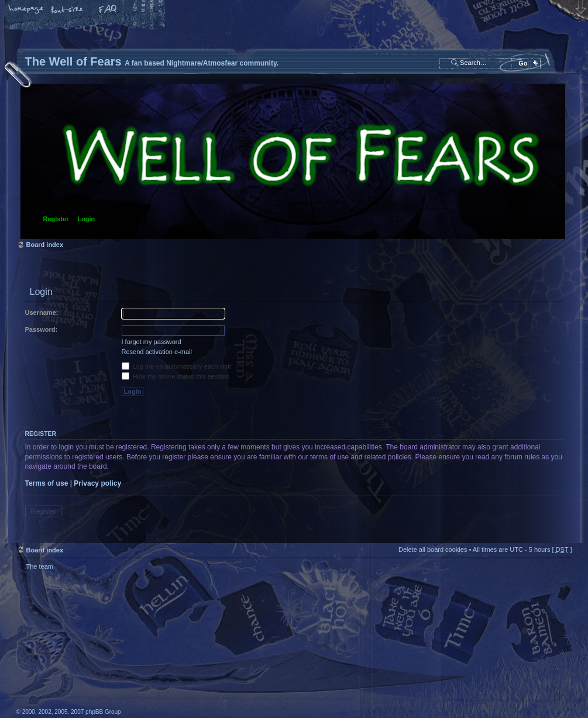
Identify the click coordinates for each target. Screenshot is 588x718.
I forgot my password (152, 342)
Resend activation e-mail (157, 352)
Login (86, 219)
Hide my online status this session (176, 376)
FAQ (108, 10)
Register (56, 219)
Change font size (67, 10)
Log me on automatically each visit (176, 366)
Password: (42, 329)
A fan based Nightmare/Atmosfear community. (201, 652)
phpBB (148, 644)
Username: (42, 312)
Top (558, 580)
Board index (293, 161)
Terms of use (47, 483)
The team (40, 566)
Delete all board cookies (433, 549)
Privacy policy (97, 483)
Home (26, 10)
